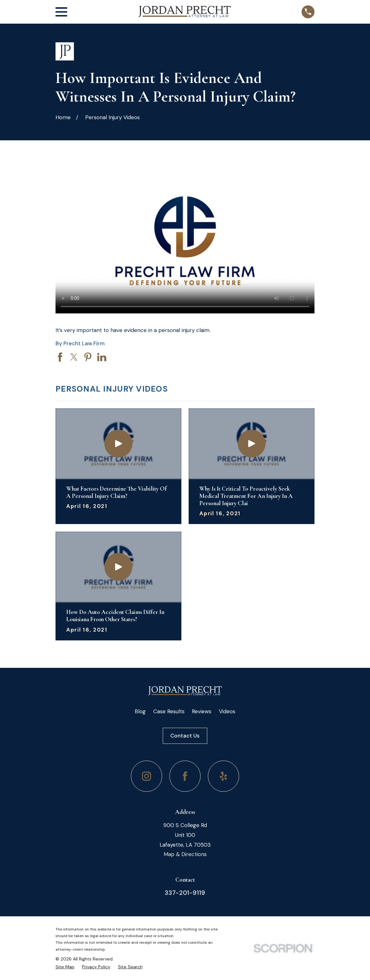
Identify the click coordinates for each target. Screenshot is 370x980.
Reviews (202, 711)
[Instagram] (147, 776)
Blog (140, 711)
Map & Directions (185, 854)
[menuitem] (65, 967)
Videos (227, 711)
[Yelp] (223, 776)
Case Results (169, 711)
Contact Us (185, 736)
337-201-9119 (185, 893)
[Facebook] (185, 776)
